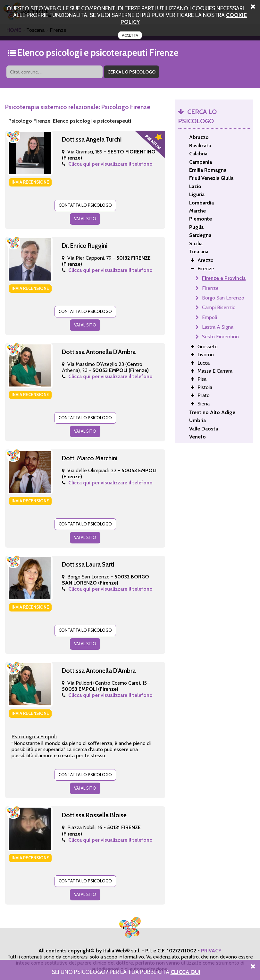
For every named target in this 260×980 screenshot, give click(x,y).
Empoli (210, 317)
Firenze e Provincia (224, 278)
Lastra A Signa (218, 327)
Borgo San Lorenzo (223, 298)
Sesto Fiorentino (220, 337)
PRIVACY (211, 951)
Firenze (210, 288)
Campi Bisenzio (219, 307)
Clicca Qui (185, 972)
